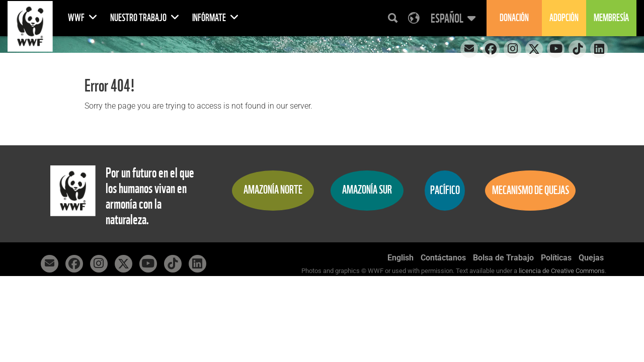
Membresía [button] (611, 18)
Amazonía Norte (273, 190)
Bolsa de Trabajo (503, 258)
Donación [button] (514, 18)
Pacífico (445, 190)
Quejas (591, 258)
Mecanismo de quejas (531, 190)
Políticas (556, 258)
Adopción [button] (564, 18)
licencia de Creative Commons (562, 271)
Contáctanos (443, 258)
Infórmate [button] (216, 18)
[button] (452, 18)
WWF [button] (83, 18)
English (400, 258)
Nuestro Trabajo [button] (145, 18)
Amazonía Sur (367, 190)
